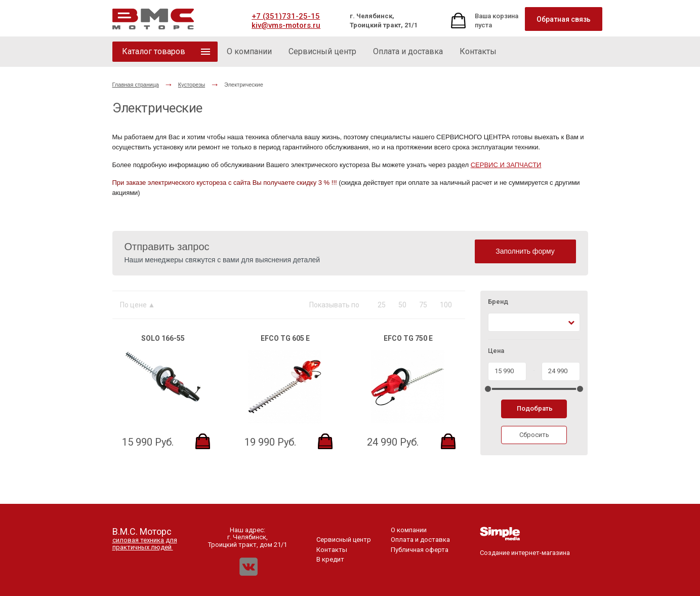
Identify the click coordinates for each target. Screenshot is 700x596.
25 (382, 305)
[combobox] (534, 322)
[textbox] (497, 322)
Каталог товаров (154, 51)
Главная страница (136, 85)
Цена (496, 351)
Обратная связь (564, 19)
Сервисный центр (344, 540)
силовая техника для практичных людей (145, 544)
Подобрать (535, 408)
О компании (409, 530)
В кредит (330, 559)
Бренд (498, 302)
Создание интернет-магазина (525, 549)
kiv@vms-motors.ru (286, 25)
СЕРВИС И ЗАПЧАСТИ (506, 165)
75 (423, 305)
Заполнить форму (525, 251)
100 (446, 305)
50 (402, 305)
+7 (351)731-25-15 (286, 16)
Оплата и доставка (420, 540)
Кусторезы (192, 85)
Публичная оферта (420, 550)
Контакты (332, 550)
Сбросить (534, 435)
